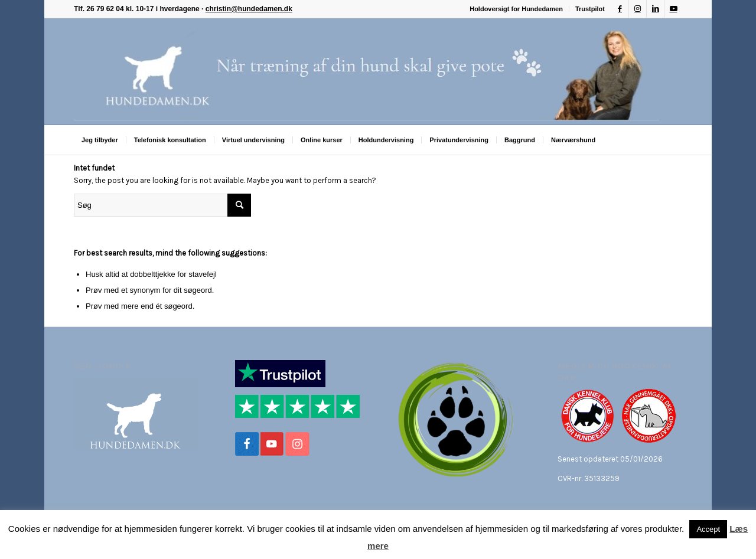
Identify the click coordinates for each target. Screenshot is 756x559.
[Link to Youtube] (673, 9)
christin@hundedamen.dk (249, 9)
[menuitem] (517, 9)
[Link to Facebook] (620, 9)
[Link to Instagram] (638, 9)
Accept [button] (708, 529)
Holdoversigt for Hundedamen (516, 9)
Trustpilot (590, 9)
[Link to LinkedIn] (655, 9)
